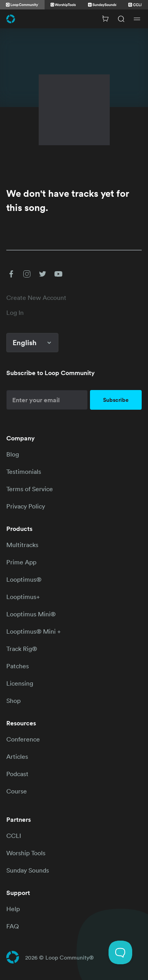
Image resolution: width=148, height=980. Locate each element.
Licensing (20, 683)
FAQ (13, 926)
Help (13, 909)
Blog (13, 454)
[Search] (121, 19)
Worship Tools (26, 853)
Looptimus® (24, 579)
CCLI (14, 836)
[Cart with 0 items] (105, 19)
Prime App (21, 562)
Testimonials (24, 472)
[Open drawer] (137, 19)
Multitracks (22, 545)
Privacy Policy (26, 506)
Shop (13, 701)
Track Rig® (22, 649)
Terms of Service (30, 489)
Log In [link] (15, 312)
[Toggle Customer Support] (120, 952)
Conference (23, 739)
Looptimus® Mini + (34, 631)
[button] (11, 274)
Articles (17, 756)
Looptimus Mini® (31, 614)
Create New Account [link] (36, 298)
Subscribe (116, 400)
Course (17, 791)
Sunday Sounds (28, 870)
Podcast (17, 774)
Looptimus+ (23, 597)
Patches (18, 666)
